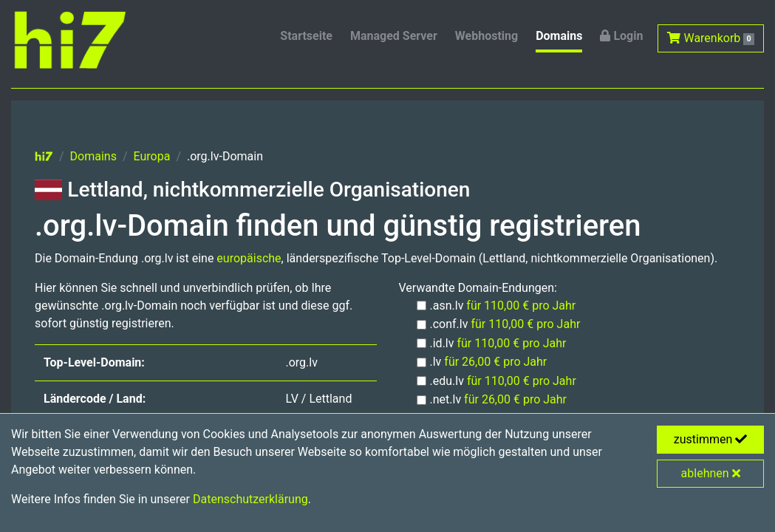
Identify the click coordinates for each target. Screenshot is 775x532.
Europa (152, 156)
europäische (249, 258)
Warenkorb (711, 38)
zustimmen (711, 439)
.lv (489, 362)
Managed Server (394, 36)
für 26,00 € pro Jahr (495, 362)
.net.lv (499, 399)
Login (621, 36)
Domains (559, 36)
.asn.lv (503, 306)
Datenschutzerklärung (250, 499)
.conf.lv (505, 324)
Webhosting (486, 36)
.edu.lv (503, 381)
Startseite (306, 36)
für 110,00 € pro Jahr (521, 306)
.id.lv (498, 343)
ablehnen (711, 473)
